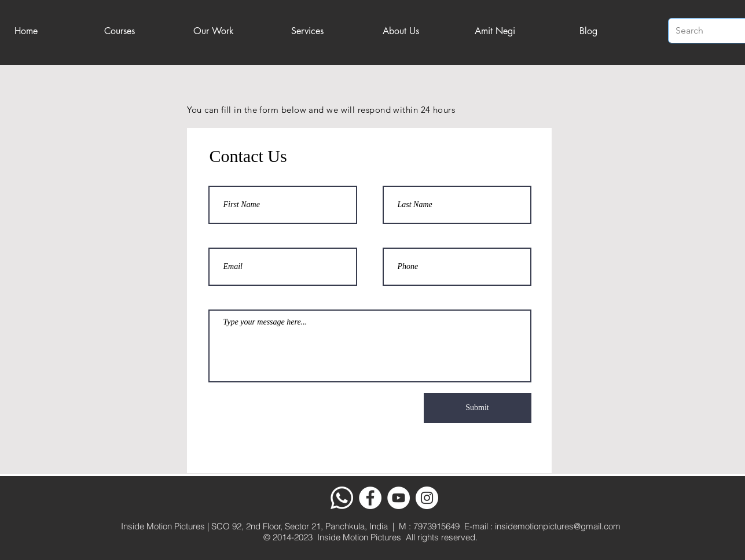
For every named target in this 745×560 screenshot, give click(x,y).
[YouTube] (399, 498)
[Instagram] (427, 498)
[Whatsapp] (342, 498)
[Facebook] (370, 498)
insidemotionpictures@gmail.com (558, 526)
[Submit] (478, 408)
